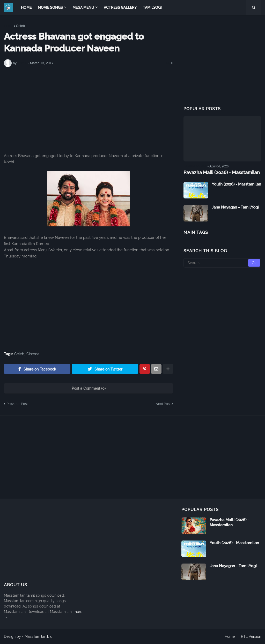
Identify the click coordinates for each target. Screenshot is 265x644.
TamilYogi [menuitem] (152, 8)
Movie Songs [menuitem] (50, 8)
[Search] (222, 263)
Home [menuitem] (26, 8)
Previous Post (17, 404)
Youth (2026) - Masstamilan (236, 184)
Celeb (20, 26)
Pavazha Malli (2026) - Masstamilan (222, 172)
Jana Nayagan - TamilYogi (235, 207)
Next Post (163, 404)
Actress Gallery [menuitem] (120, 8)
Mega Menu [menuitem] (83, 8)
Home (8, 26)
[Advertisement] (89, 110)
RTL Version (251, 636)
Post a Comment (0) (89, 388)
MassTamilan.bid (39, 636)
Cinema (33, 354)
